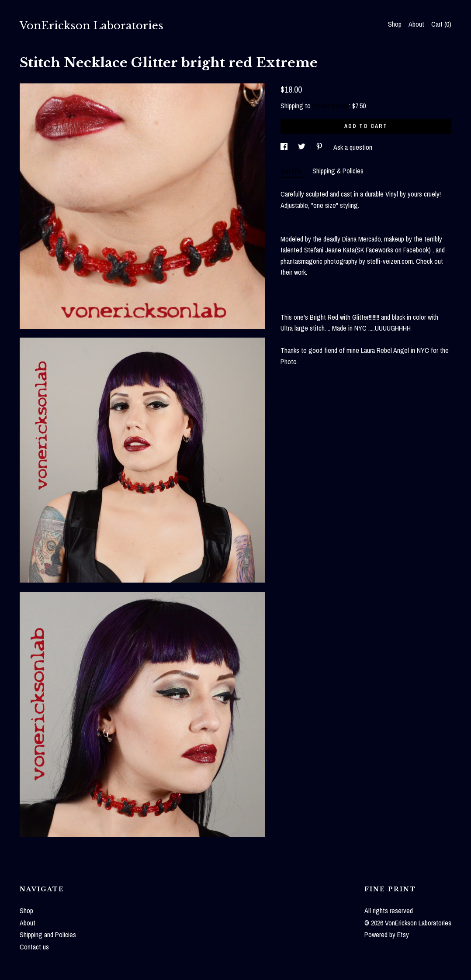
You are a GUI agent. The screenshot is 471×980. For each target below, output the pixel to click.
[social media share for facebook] (285, 147)
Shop (395, 24)
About (416, 24)
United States (331, 106)
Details (292, 171)
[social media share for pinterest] (320, 147)
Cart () (441, 24)
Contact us (34, 947)
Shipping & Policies (338, 171)
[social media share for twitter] (303, 147)
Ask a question (353, 147)
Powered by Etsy (387, 935)
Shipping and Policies (48, 935)
